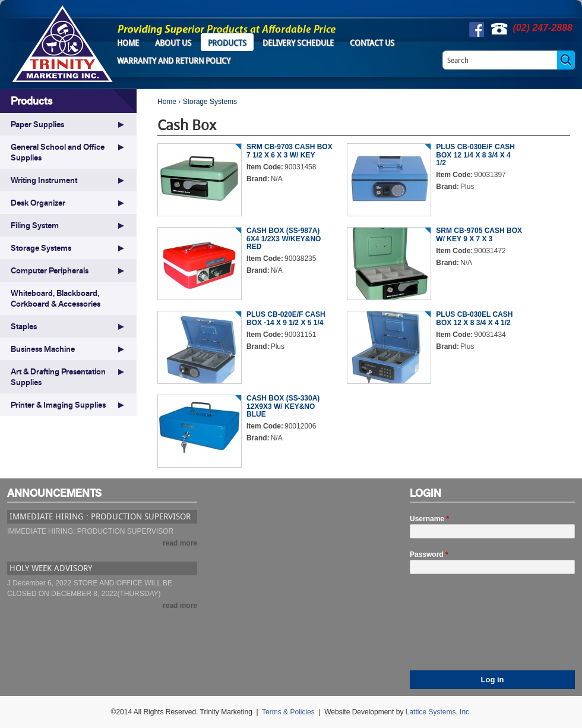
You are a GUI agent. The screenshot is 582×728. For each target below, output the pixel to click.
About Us (173, 43)
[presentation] (458, 628)
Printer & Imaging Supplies (58, 405)
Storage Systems (210, 102)
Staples (24, 326)
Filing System (35, 225)
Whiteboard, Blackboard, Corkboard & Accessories (56, 298)
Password (429, 554)
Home (128, 43)
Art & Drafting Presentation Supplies (58, 377)
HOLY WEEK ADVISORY (51, 568)
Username (429, 519)
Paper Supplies (37, 124)
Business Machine (43, 349)
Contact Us (372, 43)
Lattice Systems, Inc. (439, 712)
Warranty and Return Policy (174, 61)
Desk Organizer (38, 203)
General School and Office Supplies (58, 152)
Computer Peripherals (50, 270)
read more (180, 543)
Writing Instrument (44, 180)
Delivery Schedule (298, 43)
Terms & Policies (288, 712)
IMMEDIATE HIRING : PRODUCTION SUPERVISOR (100, 516)
